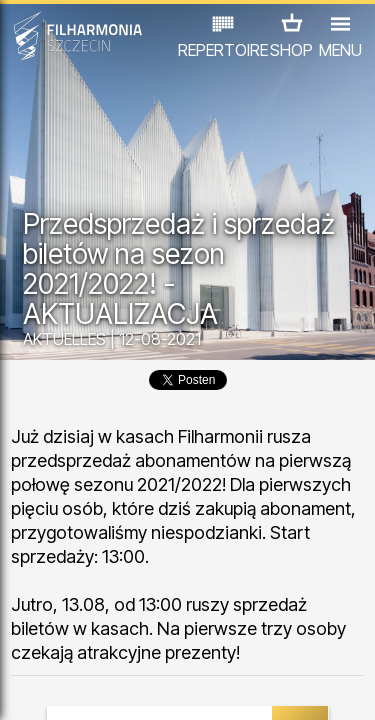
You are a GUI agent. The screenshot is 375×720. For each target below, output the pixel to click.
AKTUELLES (64, 339)
